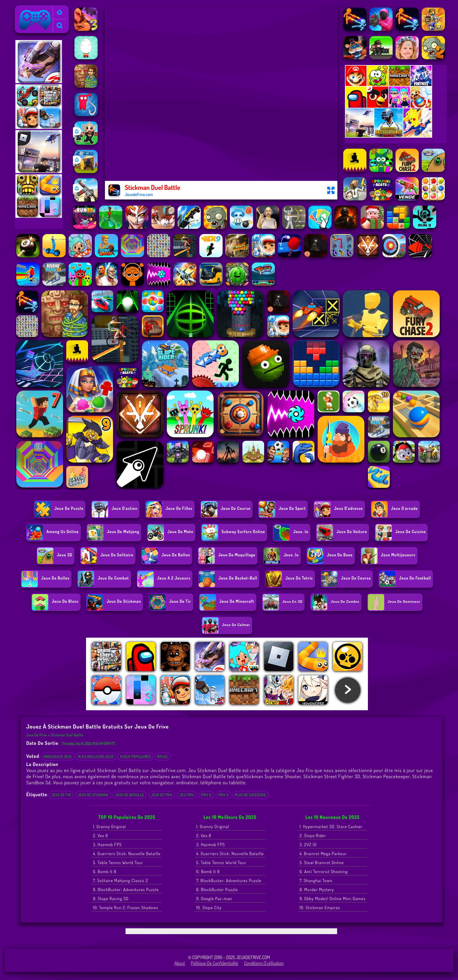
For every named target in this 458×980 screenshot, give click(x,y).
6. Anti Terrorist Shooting (324, 872)
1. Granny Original (109, 827)
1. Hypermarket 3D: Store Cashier (331, 827)
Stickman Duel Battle (67, 735)
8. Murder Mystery (317, 890)
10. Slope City (209, 908)
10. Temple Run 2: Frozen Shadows (126, 908)
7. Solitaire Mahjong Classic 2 (121, 881)
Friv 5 (223, 795)
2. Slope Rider (313, 836)
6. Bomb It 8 (105, 872)
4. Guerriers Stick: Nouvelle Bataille (127, 854)
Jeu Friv (187, 795)
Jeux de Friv (162, 795)
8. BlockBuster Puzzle (217, 890)
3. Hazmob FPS (107, 845)
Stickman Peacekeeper (386, 776)
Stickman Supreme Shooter (272, 776)
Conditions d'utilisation (264, 963)
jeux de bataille (130, 795)
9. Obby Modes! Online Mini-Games (333, 899)
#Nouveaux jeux (58, 757)
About (180, 963)
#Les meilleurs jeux (96, 757)
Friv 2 (206, 795)
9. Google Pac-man (214, 899)
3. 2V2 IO (308, 845)
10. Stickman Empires (320, 908)
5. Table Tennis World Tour (118, 863)
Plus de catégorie (251, 795)
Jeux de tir (61, 795)
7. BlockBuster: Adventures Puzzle (229, 881)
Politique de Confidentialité (215, 963)
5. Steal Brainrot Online (322, 863)
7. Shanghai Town (316, 881)
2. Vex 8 (101, 836)
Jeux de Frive (29, 9)
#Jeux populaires (135, 757)
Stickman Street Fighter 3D (332, 776)
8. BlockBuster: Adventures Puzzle (126, 890)
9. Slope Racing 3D (111, 899)
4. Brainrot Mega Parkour (323, 854)
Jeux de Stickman (93, 795)
